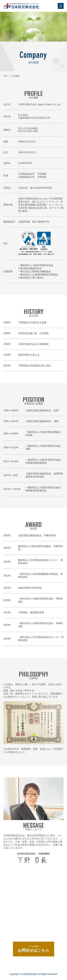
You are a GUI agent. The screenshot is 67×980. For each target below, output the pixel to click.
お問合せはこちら (34, 949)
